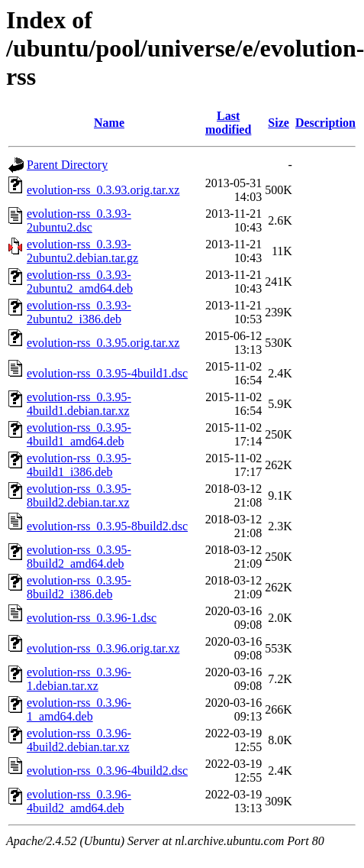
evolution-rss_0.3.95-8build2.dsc (107, 526)
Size (279, 123)
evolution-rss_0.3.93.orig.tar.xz (103, 190)
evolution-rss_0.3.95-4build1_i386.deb (79, 465)
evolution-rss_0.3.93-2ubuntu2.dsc (79, 220)
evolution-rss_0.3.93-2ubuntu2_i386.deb (79, 312)
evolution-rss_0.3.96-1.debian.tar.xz (79, 679)
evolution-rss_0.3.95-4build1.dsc (107, 373)
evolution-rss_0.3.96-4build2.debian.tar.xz (79, 740)
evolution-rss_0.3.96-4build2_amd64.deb (79, 801)
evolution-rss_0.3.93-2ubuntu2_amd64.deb (80, 282)
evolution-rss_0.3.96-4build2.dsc (107, 771)
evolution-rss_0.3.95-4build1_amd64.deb (79, 434)
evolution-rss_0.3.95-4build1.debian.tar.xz (79, 404)
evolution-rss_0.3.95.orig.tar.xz (103, 343)
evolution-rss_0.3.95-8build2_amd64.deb (79, 557)
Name (109, 123)
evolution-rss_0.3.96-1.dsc (92, 618)
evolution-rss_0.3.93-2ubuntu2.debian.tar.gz (82, 251)
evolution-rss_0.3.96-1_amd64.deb (79, 709)
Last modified (228, 123)
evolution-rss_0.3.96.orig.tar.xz (103, 648)
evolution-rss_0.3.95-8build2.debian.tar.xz (79, 496)
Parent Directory (67, 165)
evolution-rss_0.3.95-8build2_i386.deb (79, 587)
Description (325, 123)
